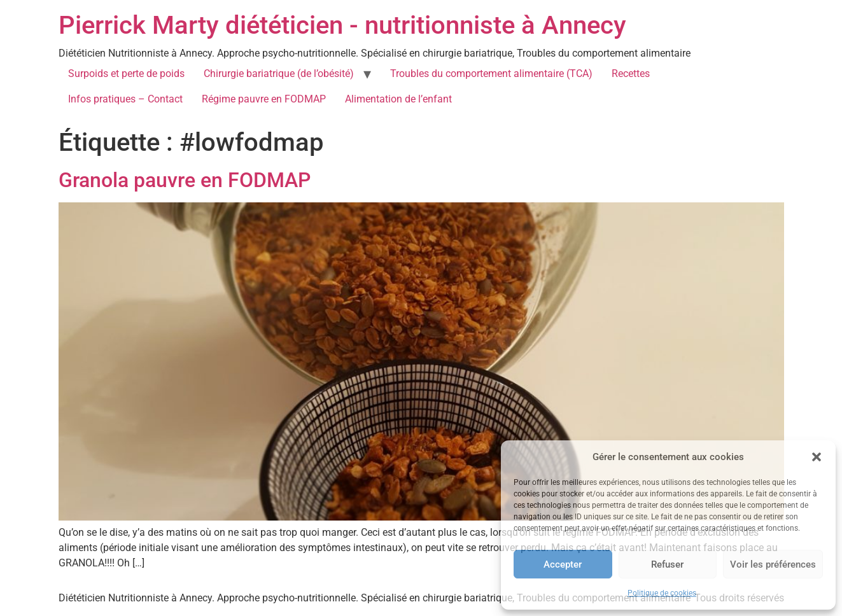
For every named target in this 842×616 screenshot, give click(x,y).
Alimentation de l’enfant (398, 99)
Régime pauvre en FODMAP (264, 99)
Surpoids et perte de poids (126, 73)
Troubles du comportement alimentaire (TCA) (491, 73)
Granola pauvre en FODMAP (185, 180)
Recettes (631, 73)
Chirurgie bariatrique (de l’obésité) (279, 73)
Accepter (563, 564)
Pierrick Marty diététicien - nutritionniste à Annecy (342, 25)
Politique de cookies (662, 593)
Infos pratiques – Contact (125, 99)
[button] (817, 457)
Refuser (667, 564)
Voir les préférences (773, 564)
